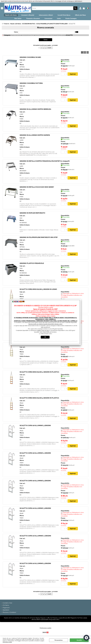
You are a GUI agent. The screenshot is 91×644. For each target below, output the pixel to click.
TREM (21, 355)
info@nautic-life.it (48, 1)
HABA (21, 120)
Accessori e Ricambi (27, 15)
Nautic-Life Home (10, 15)
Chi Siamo (6, 606)
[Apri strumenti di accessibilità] (86, 638)
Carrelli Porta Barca (65, 15)
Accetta (79, 640)
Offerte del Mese (82, 15)
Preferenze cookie (45, 629)
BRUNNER (23, 172)
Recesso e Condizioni (9, 613)
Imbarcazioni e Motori (46, 15)
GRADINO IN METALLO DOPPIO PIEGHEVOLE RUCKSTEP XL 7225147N (45, 162)
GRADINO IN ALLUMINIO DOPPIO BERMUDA (35, 110)
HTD (21, 94)
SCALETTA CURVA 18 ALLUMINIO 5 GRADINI (35, 482)
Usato (59, 19)
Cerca (16, 33)
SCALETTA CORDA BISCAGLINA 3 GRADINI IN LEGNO (38, 290)
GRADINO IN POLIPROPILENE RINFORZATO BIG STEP (39, 238)
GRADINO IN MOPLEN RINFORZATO (32, 214)
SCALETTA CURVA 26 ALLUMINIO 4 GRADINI (35, 537)
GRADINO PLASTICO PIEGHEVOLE (32, 264)
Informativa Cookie (7, 642)
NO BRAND (23, 223)
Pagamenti (6, 609)
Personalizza (59, 640)
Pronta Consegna (72, 19)
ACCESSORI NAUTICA (28, 36)
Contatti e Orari (8, 604)
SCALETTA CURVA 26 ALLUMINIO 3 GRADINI (35, 509)
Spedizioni (6, 611)
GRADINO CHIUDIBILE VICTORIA (31, 84)
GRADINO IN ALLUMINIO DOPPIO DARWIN (35, 136)
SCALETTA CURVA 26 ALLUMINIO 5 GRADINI (35, 564)
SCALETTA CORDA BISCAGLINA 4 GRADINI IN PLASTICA (39, 373)
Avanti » (50, 48)
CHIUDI (90, 638)
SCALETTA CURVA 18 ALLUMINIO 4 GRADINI (35, 454)
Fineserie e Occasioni (32, 19)
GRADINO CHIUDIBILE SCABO (30, 58)
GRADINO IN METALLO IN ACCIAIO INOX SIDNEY (37, 188)
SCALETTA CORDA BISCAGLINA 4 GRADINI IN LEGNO (38, 345)
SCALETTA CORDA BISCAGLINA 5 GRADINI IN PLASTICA (39, 399)
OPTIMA (22, 68)
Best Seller (17, 19)
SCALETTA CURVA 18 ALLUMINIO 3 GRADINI (35, 426)
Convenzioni (48, 19)
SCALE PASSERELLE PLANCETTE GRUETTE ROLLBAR (50, 36)
